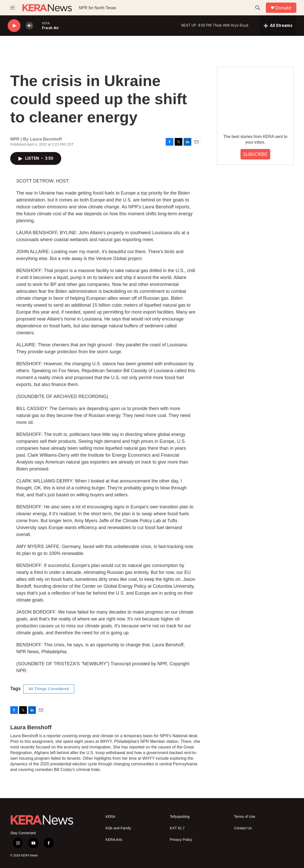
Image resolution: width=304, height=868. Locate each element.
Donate (283, 8)
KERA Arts (114, 840)
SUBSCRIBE (255, 154)
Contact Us (243, 828)
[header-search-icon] (258, 8)
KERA (110, 817)
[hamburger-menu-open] (13, 8)
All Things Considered (49, 689)
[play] (14, 26)
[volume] (29, 26)
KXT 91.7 (177, 828)
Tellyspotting (180, 817)
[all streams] (278, 26)
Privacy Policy (181, 840)
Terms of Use (245, 817)
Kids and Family (118, 828)
